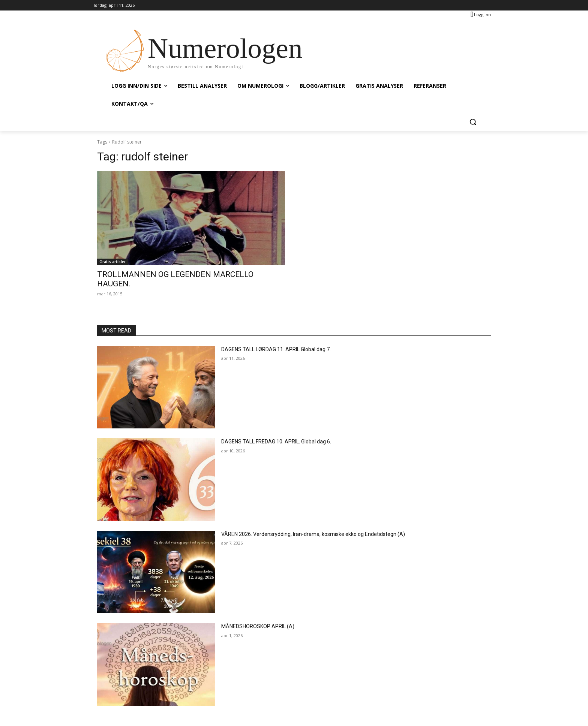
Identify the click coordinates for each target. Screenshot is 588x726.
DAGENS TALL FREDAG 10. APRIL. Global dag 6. (276, 442)
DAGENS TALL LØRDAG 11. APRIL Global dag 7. (276, 349)
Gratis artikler (112, 262)
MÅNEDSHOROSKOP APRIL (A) (258, 626)
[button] (473, 122)
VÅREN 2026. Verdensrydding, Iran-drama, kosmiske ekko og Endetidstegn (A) (313, 534)
